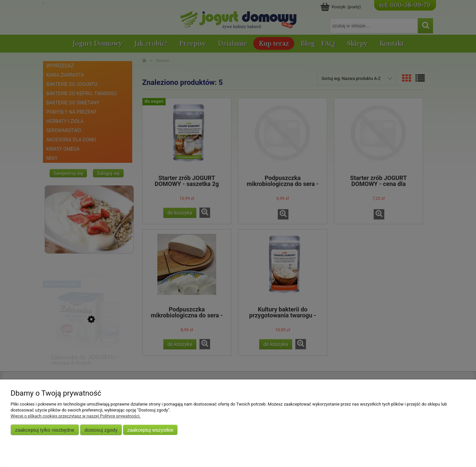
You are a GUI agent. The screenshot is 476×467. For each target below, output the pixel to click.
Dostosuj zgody (101, 430)
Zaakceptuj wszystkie (150, 430)
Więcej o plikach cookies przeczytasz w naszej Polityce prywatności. (76, 416)
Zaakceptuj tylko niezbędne (45, 430)
